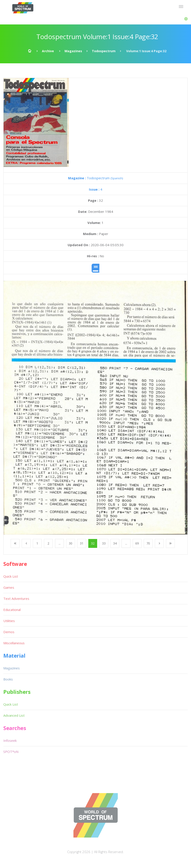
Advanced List (14, 715)
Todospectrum (104, 51)
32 (93, 543)
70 (148, 543)
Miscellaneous (14, 643)
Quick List (11, 576)
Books (8, 679)
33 (104, 543)
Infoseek (10, 740)
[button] (186, 19)
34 (115, 543)
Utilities (9, 621)
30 (71, 543)
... (60, 543)
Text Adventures (16, 599)
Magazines (73, 51)
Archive (48, 51)
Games (9, 587)
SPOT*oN (11, 752)
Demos (9, 632)
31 (82, 543)
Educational (12, 610)
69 (137, 543)
